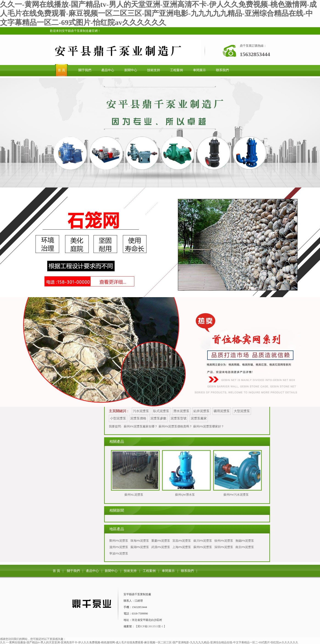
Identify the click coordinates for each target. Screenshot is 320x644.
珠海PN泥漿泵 (140, 541)
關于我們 (73, 571)
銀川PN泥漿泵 (203, 541)
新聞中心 (111, 571)
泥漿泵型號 (179, 418)
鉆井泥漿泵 (201, 411)
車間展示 (168, 571)
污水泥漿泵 (141, 411)
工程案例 (149, 571)
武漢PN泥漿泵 (161, 547)
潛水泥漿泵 (181, 411)
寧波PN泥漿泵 (119, 553)
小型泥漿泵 (118, 418)
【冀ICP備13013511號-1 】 (150, 626)
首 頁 (56, 571)
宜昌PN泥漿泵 (182, 541)
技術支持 (130, 571)
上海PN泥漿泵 (182, 547)
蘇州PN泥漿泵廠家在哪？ (141, 426)
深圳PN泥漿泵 (224, 547)
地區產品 (117, 529)
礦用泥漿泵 (222, 411)
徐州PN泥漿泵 (224, 541)
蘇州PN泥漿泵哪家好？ (209, 426)
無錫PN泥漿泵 (245, 541)
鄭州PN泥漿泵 (119, 541)
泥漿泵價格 (138, 418)
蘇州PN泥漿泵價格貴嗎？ (175, 426)
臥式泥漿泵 (161, 411)
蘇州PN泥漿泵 (203, 547)
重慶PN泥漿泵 (161, 541)
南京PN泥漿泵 (245, 547)
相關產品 (117, 442)
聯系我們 (187, 571)
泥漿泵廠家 (199, 418)
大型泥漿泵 (242, 411)
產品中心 (92, 571)
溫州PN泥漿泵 (119, 547)
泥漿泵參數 (158, 418)
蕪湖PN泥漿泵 (140, 547)
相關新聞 (117, 510)
